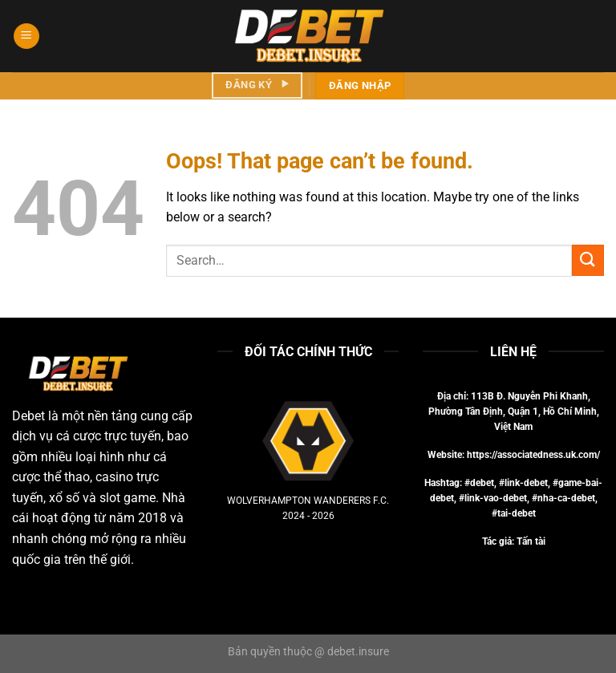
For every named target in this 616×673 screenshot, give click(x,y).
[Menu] (26, 36)
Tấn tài (531, 541)
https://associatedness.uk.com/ (533, 455)
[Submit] (588, 260)
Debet (28, 416)
